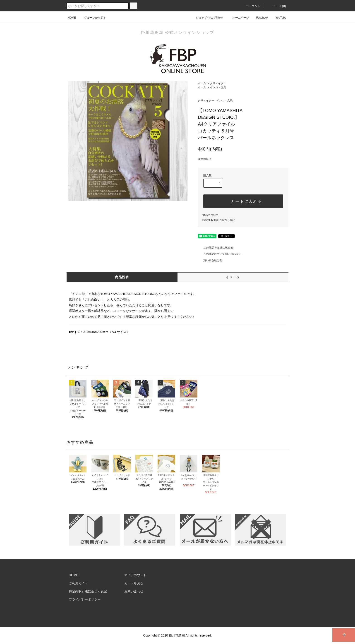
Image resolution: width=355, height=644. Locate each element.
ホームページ (238, 18)
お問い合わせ (134, 591)
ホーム (202, 83)
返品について (211, 215)
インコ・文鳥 (218, 87)
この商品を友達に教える (216, 248)
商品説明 (122, 277)
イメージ (233, 277)
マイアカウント (135, 575)
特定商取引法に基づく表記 (219, 220)
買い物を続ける (210, 260)
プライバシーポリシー (85, 599)
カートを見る (134, 583)
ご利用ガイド (78, 583)
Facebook (260, 18)
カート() (277, 6)
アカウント (251, 6)
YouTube (278, 18)
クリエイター (218, 83)
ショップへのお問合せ (207, 18)
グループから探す (92, 18)
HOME (72, 18)
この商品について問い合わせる (220, 254)
